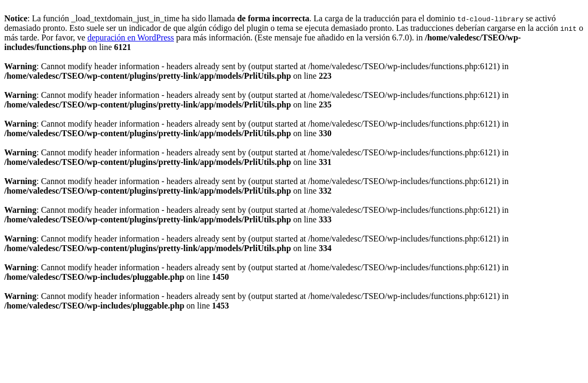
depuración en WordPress (131, 38)
